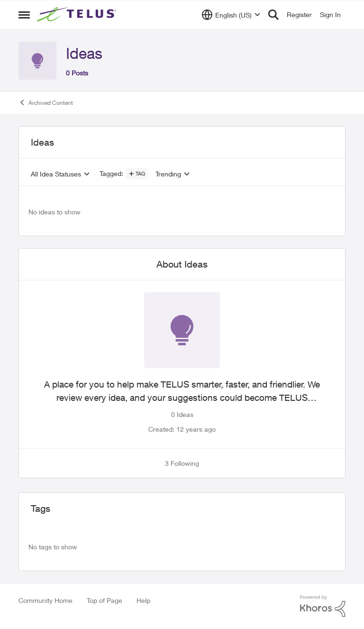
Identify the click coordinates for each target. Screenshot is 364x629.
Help (143, 600)
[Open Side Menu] (24, 15)
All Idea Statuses (56, 174)
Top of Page (105, 600)
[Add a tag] (137, 174)
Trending (168, 174)
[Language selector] (231, 15)
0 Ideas (182, 414)
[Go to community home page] (78, 15)
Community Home (45, 600)
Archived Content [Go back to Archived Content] (46, 102)
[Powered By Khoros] (323, 606)
